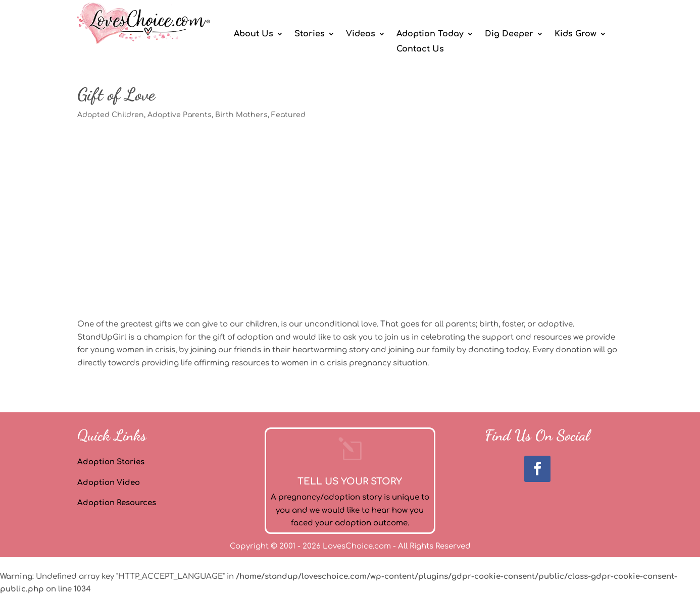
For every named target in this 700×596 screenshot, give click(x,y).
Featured (288, 115)
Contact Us (420, 49)
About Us (254, 34)
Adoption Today (430, 34)
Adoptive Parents (180, 115)
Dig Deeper (509, 34)
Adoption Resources (117, 503)
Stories (310, 34)
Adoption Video (109, 483)
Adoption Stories (111, 462)
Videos (361, 34)
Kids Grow (576, 34)
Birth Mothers (241, 115)
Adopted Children (111, 115)
